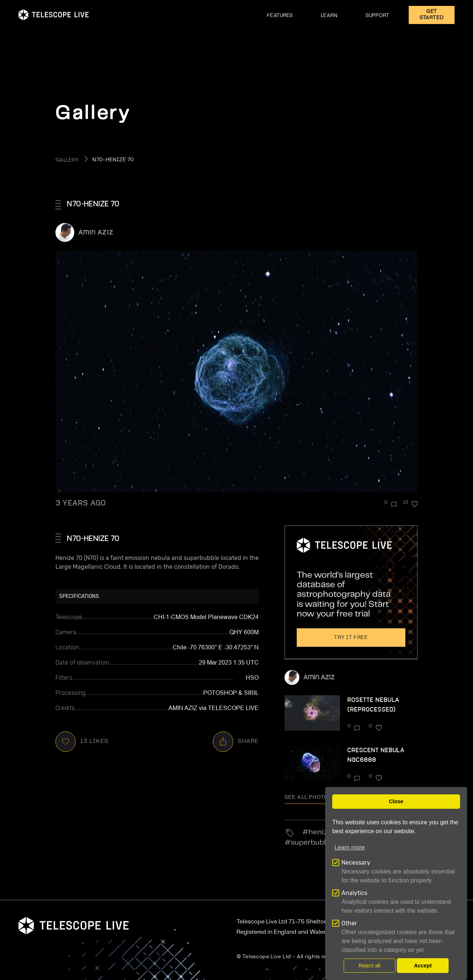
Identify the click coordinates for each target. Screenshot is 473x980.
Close (396, 801)
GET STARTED (432, 15)
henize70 (325, 832)
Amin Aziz (96, 232)
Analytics (354, 893)
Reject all (369, 966)
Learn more (350, 847)
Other (349, 923)
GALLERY (67, 160)
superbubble (313, 843)
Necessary (356, 863)
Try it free (351, 638)
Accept (423, 966)
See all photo (312, 797)
